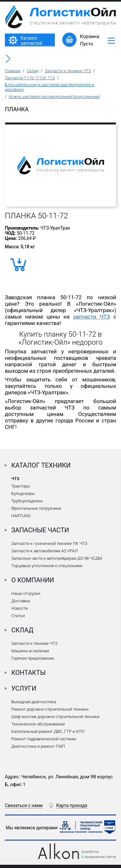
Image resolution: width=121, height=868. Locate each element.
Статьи (18, 616)
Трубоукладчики (27, 501)
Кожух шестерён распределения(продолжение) (54, 97)
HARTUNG (21, 516)
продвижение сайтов (100, 857)
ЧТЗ (15, 479)
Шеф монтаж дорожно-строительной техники (55, 717)
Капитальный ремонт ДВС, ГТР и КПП (48, 731)
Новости (20, 608)
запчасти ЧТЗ (91, 317)
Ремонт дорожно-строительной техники (50, 709)
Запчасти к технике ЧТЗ (68, 71)
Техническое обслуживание (38, 724)
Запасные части (40, 530)
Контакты (29, 673)
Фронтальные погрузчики (36, 508)
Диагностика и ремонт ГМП (38, 746)
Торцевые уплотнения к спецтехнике (47, 566)
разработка (90, 852)
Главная (13, 71)
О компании (33, 580)
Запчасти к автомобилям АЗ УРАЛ (45, 551)
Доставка (20, 601)
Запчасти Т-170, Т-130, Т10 (30, 78)
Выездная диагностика (34, 702)
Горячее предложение (33, 658)
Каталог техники (41, 465)
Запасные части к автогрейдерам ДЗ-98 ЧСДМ (57, 558)
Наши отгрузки (26, 593)
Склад (33, 71)
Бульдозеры (23, 493)
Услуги (24, 688)
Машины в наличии (30, 651)
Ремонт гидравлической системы (44, 739)
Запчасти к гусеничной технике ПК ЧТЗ (49, 543)
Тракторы (21, 486)
